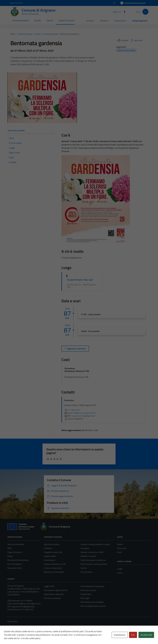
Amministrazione (21, 20)
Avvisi (119, 552)
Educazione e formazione (54, 572)
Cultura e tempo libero (53, 568)
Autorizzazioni (50, 560)
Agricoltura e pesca (52, 544)
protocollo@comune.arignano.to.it (27, 604)
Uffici (9, 548)
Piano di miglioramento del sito (93, 606)
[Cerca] (145, 12)
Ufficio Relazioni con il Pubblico (20, 601)
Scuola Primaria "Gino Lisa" (80, 280)
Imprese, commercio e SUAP (92, 552)
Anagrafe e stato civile (53, 552)
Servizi (50, 20)
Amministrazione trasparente (92, 586)
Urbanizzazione (120, 21)
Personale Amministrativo (18, 560)
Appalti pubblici (50, 556)
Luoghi (120, 569)
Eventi (120, 573)
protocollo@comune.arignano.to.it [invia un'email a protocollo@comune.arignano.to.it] (80, 413)
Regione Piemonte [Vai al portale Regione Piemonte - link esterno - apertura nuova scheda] (16, 3)
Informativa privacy (88, 590)
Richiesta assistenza (52, 598)
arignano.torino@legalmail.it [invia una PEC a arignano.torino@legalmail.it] (84, 416)
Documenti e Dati (15, 568)
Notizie (120, 544)
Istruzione (90, 21)
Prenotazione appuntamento (56, 590)
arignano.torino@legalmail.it (23, 606)
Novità (38, 20)
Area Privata (12, 621)
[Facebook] (124, 12)
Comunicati (122, 548)
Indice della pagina (30, 131)
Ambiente (48, 548)
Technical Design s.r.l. (24, 637)
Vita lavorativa (86, 572)
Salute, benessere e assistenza (93, 560)
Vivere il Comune (66, 20)
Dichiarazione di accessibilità (92, 602)
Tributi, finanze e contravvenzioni (94, 564)
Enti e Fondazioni (14, 564)
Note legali (85, 598)
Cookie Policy (86, 594)
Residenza (104, 21)
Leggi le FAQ (49, 586)
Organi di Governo (15, 552)
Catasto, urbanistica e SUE (55, 564)
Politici (10, 556)
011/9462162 (72, 410)
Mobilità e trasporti (88, 556)
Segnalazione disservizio (54, 594)
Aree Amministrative (16, 544)
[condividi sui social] (123, 40)
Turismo (84, 568)
